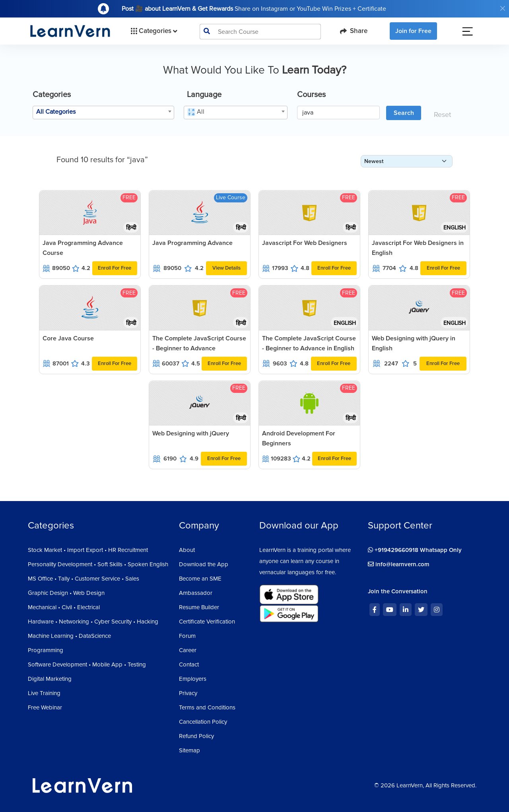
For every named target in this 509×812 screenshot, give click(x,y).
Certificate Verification (207, 622)
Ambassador (196, 593)
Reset (442, 115)
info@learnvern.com (399, 564)
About (187, 550)
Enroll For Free (115, 268)
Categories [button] (153, 31)
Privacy (188, 693)
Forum (187, 636)
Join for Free (413, 31)
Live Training (44, 693)
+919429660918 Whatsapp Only (415, 550)
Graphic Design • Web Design (66, 593)
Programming (46, 650)
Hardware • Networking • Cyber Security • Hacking (93, 622)
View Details (226, 268)
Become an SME (200, 579)
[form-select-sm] (407, 161)
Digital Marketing (50, 679)
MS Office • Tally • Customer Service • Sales (84, 579)
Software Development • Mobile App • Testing (87, 664)
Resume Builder (199, 607)
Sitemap (189, 750)
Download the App (204, 564)
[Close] (503, 8)
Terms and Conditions (207, 707)
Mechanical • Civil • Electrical (64, 607)
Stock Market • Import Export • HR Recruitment (88, 550)
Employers (193, 679)
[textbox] (103, 112)
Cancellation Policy (203, 722)
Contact (189, 664)
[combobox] (103, 113)
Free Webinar (45, 707)
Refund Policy (196, 736)
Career (188, 650)
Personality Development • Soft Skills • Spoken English (98, 564)
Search (404, 113)
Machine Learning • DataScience (69, 636)
